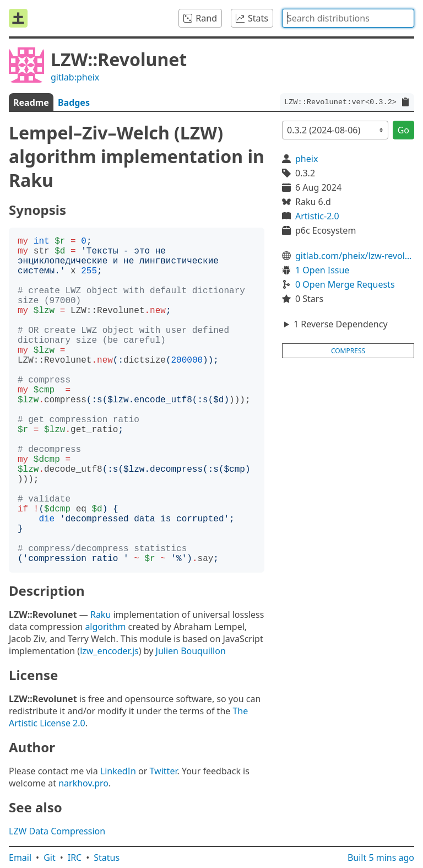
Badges (74, 103)
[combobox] (348, 18)
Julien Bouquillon (191, 651)
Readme (31, 103)
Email (20, 858)
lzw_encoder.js (109, 651)
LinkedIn (118, 771)
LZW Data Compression (57, 831)
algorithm (105, 627)
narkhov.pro (83, 783)
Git (50, 858)
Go (403, 130)
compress (348, 351)
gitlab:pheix (75, 77)
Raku (101, 614)
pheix (307, 159)
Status (107, 858)
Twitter (164, 771)
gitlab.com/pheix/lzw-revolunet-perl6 (355, 256)
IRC (75, 858)
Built (381, 858)
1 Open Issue (322, 270)
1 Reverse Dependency (341, 324)
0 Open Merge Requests (345, 284)
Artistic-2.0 (317, 216)
